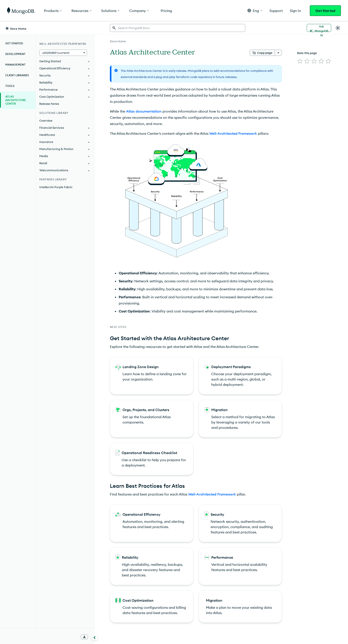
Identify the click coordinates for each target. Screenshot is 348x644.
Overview (46, 121)
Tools (10, 86)
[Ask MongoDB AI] (319, 28)
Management (15, 65)
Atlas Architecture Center (16, 100)
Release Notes (49, 104)
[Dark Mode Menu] (338, 28)
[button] (255, 11)
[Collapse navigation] (95, 637)
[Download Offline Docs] (84, 637)
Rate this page (307, 53)
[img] (300, 61)
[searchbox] (178, 28)
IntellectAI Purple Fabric (56, 187)
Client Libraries (17, 75)
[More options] (278, 53)
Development (15, 54)
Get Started (325, 11)
